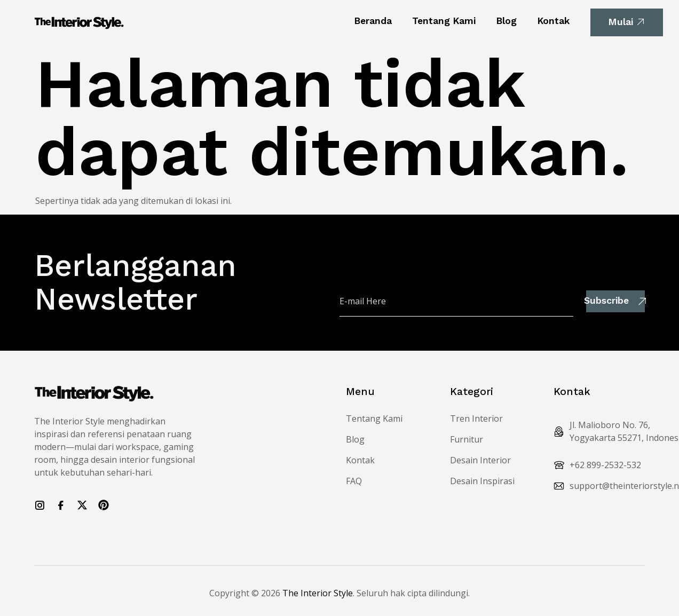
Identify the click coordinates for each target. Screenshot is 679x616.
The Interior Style (318, 593)
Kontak (553, 21)
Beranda (373, 21)
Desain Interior (480, 460)
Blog (506, 21)
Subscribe (615, 301)
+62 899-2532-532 (605, 465)
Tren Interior (476, 418)
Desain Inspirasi (482, 481)
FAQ (354, 481)
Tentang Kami (444, 21)
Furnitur (467, 439)
